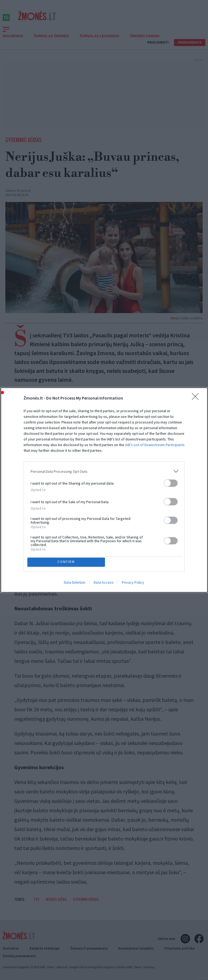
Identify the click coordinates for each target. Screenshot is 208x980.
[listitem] (104, 470)
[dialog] (104, 490)
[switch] (171, 482)
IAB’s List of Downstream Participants (155, 444)
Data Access (104, 583)
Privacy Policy (133, 583)
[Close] (197, 397)
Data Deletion (75, 583)
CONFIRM (67, 562)
